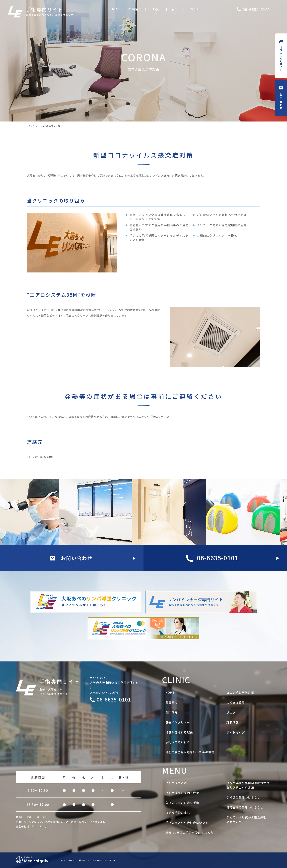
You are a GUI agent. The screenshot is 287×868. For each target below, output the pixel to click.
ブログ (231, 712)
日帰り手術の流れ (178, 813)
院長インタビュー (178, 722)
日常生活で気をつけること (245, 807)
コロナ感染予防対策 (240, 693)
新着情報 (233, 722)
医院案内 (172, 702)
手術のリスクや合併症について (187, 823)
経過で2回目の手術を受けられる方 (189, 833)
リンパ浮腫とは (176, 783)
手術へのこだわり (178, 742)
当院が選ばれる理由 (179, 732)
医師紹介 (172, 712)
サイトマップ (236, 732)
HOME (30, 126)
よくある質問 (236, 702)
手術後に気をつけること (243, 797)
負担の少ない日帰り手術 (182, 803)
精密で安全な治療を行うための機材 (190, 752)
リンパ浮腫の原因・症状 (182, 793)
